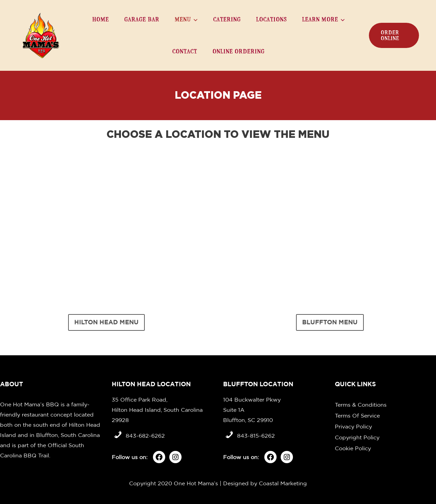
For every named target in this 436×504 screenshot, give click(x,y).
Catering (227, 19)
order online (390, 35)
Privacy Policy (353, 426)
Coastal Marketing (283, 483)
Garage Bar (142, 19)
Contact (185, 51)
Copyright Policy (357, 437)
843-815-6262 (256, 436)
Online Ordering (239, 51)
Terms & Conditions (361, 405)
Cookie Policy (353, 448)
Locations (271, 19)
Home (101, 19)
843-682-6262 (145, 436)
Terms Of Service (357, 416)
